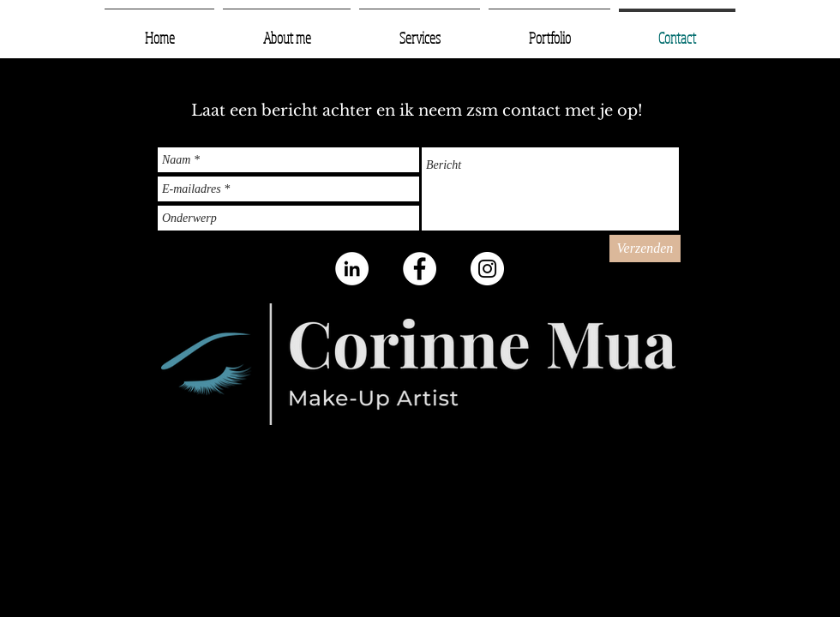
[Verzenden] (645, 249)
